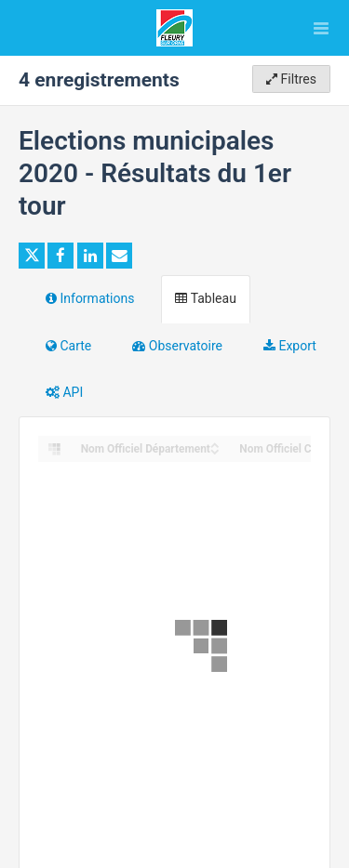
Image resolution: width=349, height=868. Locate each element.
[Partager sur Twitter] (32, 256)
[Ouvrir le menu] (321, 28)
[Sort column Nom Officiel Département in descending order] (215, 450)
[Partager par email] (119, 256)
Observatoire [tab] (177, 346)
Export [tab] (290, 346)
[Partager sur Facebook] (60, 256)
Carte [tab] (68, 346)
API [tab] (64, 392)
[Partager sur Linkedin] (90, 256)
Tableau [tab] (205, 298)
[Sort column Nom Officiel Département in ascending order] (215, 444)
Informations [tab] (90, 298)
